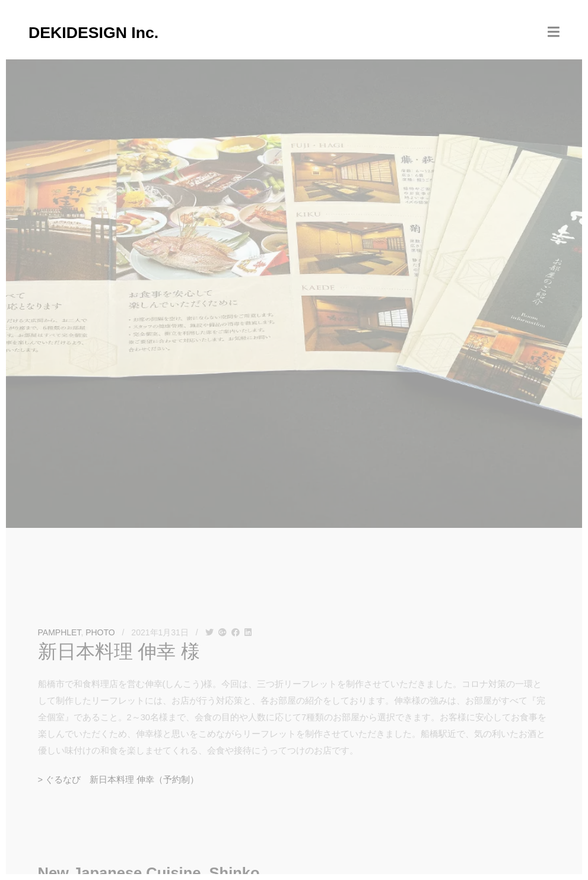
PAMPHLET (60, 632)
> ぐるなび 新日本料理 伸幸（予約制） (119, 780)
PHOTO (100, 632)
